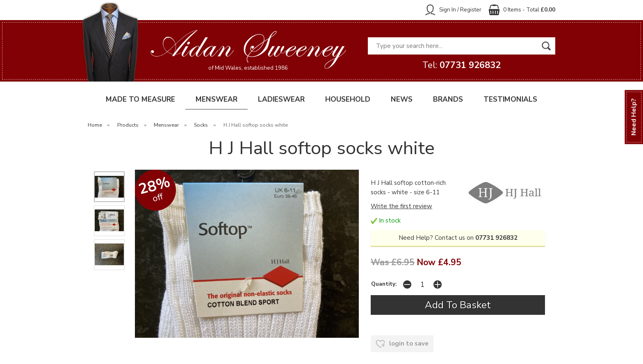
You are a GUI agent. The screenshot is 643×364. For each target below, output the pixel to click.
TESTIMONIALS (510, 99)
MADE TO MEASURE (140, 99)
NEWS (402, 99)
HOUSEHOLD (348, 99)
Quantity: (384, 284)
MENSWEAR (217, 99)
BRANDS (448, 99)
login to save (402, 344)
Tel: (462, 65)
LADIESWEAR (281, 99)
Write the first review (401, 206)
